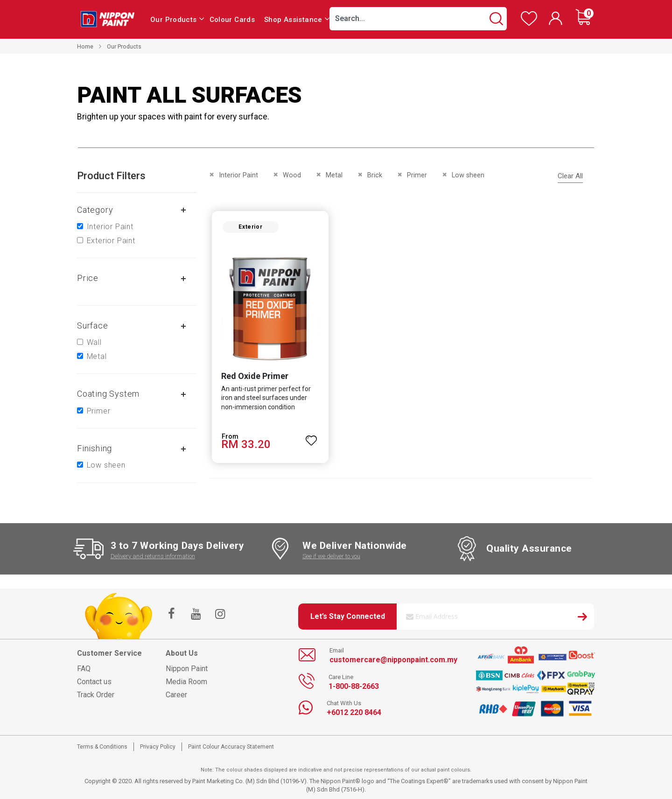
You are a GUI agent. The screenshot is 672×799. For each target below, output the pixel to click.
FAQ (84, 669)
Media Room (186, 682)
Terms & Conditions (102, 747)
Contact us (94, 682)
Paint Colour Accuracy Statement (231, 747)
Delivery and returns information (153, 556)
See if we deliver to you (331, 556)
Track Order (96, 695)
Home (85, 46)
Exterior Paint (111, 241)
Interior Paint (110, 227)
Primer (99, 411)
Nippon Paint (187, 669)
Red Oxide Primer (252, 378)
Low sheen (106, 465)
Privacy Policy (158, 747)
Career (176, 695)
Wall (94, 342)
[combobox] (418, 19)
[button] (311, 439)
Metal (97, 356)
